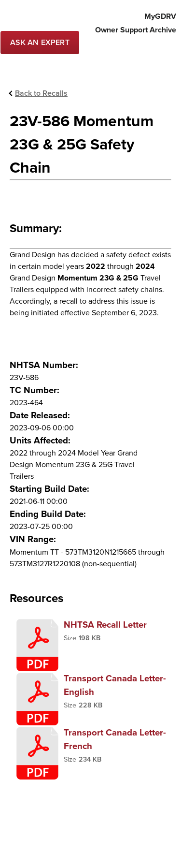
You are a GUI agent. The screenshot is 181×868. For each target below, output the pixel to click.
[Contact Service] (40, 42)
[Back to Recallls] (39, 93)
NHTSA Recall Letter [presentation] (105, 625)
